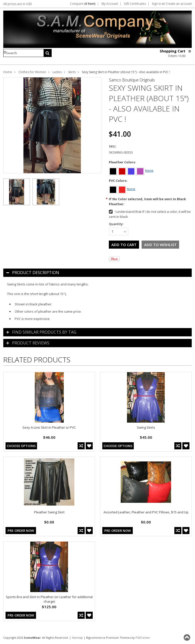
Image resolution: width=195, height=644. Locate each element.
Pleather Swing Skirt (49, 512)
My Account (110, 4)
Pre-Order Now (21, 531)
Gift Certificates (135, 4)
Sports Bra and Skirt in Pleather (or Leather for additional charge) (49, 599)
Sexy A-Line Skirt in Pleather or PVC (49, 427)
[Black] (113, 170)
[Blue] (132, 170)
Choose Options (21, 446)
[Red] (122, 170)
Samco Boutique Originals (132, 80)
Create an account (179, 4)
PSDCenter (143, 638)
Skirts (72, 72)
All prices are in (18, 4)
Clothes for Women (32, 72)
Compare (83, 4)
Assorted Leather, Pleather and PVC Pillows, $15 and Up (146, 512)
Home (8, 72)
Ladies (57, 72)
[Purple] (141, 170)
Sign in (156, 4)
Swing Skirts (146, 427)
